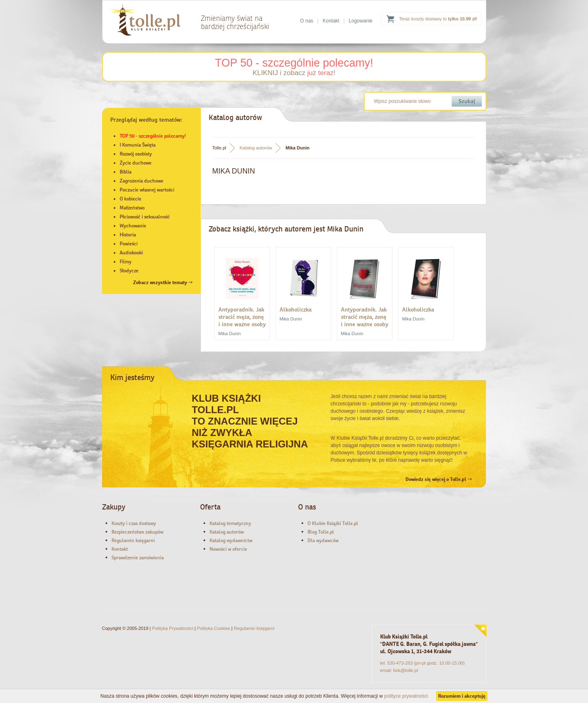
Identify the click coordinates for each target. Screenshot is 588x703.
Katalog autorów (256, 148)
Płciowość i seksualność (145, 217)
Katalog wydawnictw (231, 541)
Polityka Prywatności (173, 628)
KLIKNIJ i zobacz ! (294, 73)
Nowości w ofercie (228, 549)
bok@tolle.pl (406, 670)
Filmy (126, 262)
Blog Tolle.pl (321, 532)
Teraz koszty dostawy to (438, 19)
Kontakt (331, 21)
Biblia (126, 172)
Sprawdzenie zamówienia (138, 558)
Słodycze (129, 271)
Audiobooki (131, 253)
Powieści (129, 244)
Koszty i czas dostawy (134, 523)
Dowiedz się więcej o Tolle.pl (439, 479)
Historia (128, 235)
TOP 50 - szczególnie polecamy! (294, 63)
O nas (307, 21)
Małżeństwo (132, 208)
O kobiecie (130, 199)
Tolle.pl (219, 148)
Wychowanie (133, 226)
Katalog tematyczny (230, 523)
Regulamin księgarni (133, 541)
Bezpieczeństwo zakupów (137, 532)
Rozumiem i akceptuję (462, 696)
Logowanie (361, 21)
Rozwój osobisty (136, 154)
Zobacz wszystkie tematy (163, 283)
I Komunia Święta (138, 145)
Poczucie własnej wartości (147, 190)
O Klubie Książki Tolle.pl (333, 523)
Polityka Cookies (213, 628)
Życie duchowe (136, 163)
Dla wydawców (323, 541)
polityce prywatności (406, 696)
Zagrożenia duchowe (141, 181)
